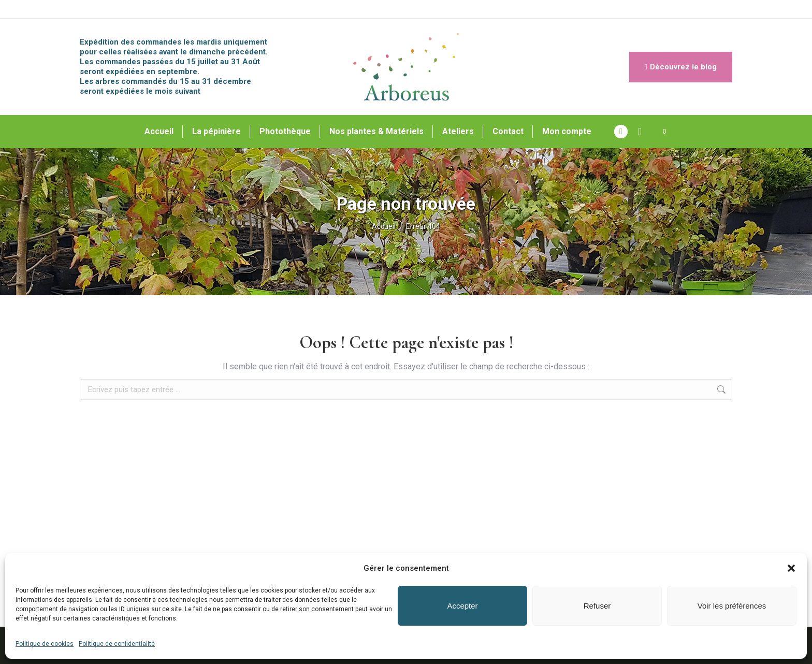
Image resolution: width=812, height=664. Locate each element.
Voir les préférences (732, 606)
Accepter (462, 606)
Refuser (597, 606)
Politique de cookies (45, 644)
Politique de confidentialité (117, 644)
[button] (791, 568)
